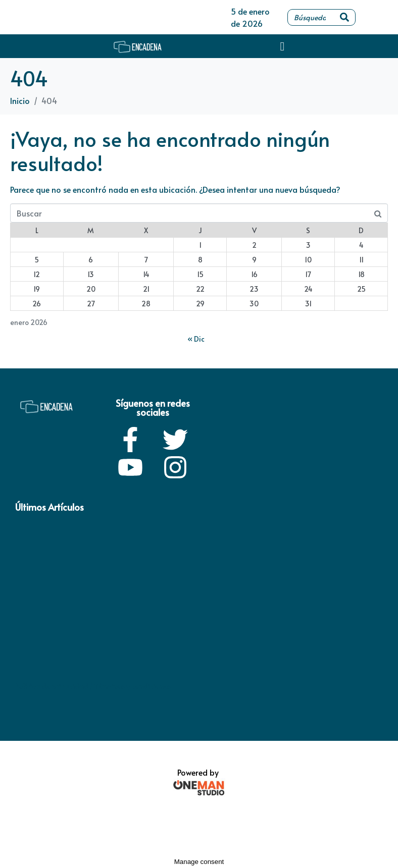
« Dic (196, 339)
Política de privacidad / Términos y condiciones (93, 687)
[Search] (344, 17)
